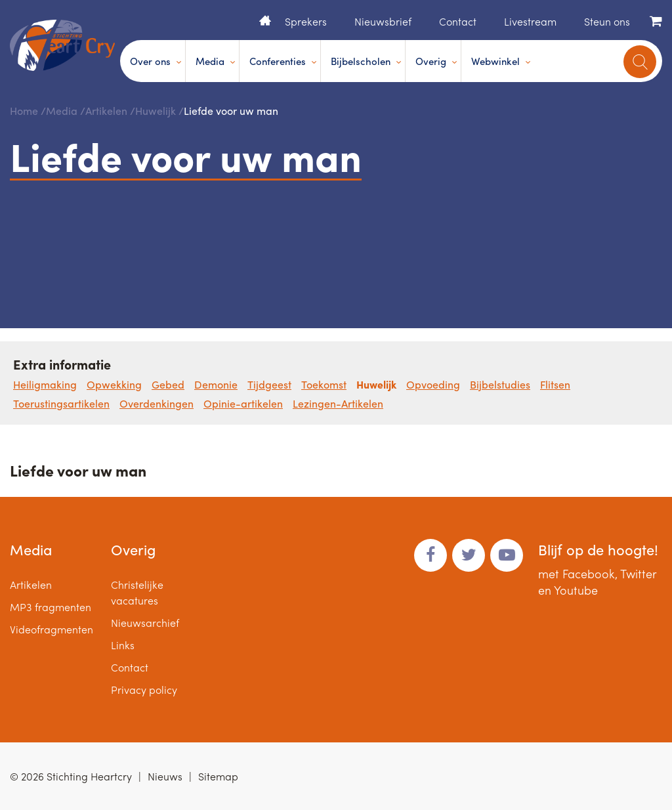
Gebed (168, 384)
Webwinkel (495, 61)
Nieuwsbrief (383, 21)
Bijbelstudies (500, 384)
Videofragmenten (52, 629)
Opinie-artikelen (243, 403)
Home (265, 20)
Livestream (530, 21)
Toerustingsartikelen (61, 403)
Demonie (216, 384)
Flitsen (555, 384)
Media (210, 61)
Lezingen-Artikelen (338, 403)
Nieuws (165, 776)
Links (123, 645)
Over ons (150, 61)
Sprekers (306, 21)
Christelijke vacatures (137, 592)
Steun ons (607, 21)
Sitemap (218, 776)
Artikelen (106, 111)
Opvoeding (433, 384)
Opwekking (114, 384)
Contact (458, 21)
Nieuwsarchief (145, 623)
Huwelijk (156, 111)
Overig (431, 61)
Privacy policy (144, 690)
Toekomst (324, 384)
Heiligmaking (45, 384)
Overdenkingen (157, 403)
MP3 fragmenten (51, 607)
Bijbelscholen (361, 61)
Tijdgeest (269, 384)
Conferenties (278, 61)
